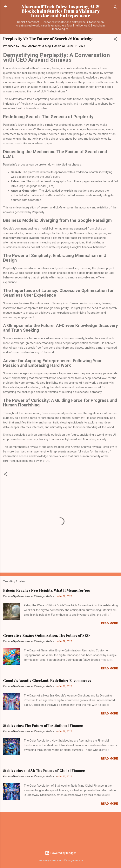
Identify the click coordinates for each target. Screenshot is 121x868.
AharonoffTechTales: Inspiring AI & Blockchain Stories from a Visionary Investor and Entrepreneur (61, 11)
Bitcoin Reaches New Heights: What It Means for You (47, 590)
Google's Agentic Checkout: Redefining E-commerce (47, 680)
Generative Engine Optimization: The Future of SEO (46, 635)
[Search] (116, 8)
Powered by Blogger (60, 853)
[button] (116, 40)
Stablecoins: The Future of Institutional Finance (43, 725)
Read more (109, 623)
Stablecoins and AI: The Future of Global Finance (44, 771)
